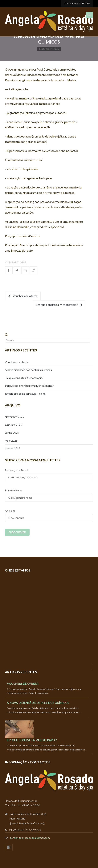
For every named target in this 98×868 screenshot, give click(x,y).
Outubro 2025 (14, 425)
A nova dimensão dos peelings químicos (28, 370)
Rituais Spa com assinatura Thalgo (25, 394)
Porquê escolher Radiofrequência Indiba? (29, 386)
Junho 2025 (12, 433)
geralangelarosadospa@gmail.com (30, 838)
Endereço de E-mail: (17, 470)
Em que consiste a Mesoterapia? (59, 305)
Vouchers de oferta (23, 296)
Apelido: (10, 511)
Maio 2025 (11, 441)
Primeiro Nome (14, 490)
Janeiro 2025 (13, 448)
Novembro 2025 (14, 417)
